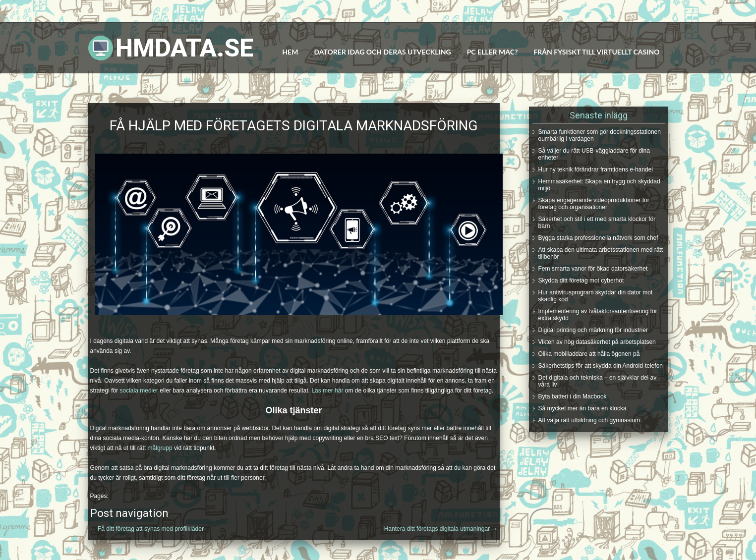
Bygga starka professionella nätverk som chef (598, 238)
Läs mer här (327, 391)
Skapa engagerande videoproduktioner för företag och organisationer (594, 204)
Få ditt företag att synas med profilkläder (147, 529)
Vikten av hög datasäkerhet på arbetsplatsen (597, 342)
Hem (290, 52)
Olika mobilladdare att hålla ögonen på (589, 354)
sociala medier (139, 391)
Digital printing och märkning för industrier (593, 330)
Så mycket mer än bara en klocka (582, 408)
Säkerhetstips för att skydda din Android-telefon (601, 366)
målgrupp (160, 448)
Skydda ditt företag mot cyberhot (581, 280)
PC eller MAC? (493, 52)
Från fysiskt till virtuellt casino (596, 52)
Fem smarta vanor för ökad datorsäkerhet (593, 269)
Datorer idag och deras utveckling (382, 52)
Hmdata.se (184, 48)
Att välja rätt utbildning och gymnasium (589, 420)
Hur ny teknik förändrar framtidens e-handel (596, 169)
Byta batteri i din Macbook (573, 396)
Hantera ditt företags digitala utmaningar (441, 529)
